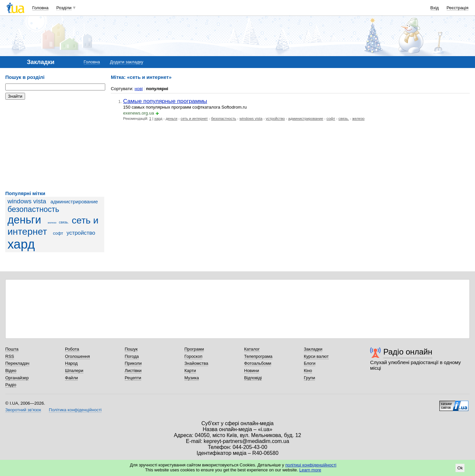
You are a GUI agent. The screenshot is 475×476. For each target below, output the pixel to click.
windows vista (27, 201)
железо (52, 223)
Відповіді (253, 378)
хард (21, 244)
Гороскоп (193, 356)
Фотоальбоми (258, 363)
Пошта (12, 349)
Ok (460, 468)
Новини (252, 371)
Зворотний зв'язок (23, 410)
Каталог (252, 349)
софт (58, 233)
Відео (11, 371)
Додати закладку (127, 62)
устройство (81, 233)
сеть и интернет (194, 119)
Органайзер (17, 378)
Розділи (64, 8)
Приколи (133, 363)
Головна (40, 8)
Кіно (308, 371)
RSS (10, 356)
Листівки (133, 371)
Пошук (131, 349)
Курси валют (316, 356)
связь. (64, 222)
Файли (71, 378)
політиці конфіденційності (311, 465)
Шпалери (74, 371)
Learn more (310, 470)
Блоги (310, 363)
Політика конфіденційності (75, 410)
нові (139, 89)
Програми (194, 349)
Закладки (313, 349)
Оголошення (78, 356)
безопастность (33, 209)
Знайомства (196, 363)
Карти (190, 371)
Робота (72, 349)
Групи (309, 378)
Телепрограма (258, 356)
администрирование (74, 202)
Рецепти (133, 378)
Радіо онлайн (408, 352)
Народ (71, 363)
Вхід (435, 8)
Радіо (11, 385)
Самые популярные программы (165, 101)
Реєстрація (458, 8)
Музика (192, 378)
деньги (24, 220)
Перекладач (17, 363)
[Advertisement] (55, 145)
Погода (132, 356)
